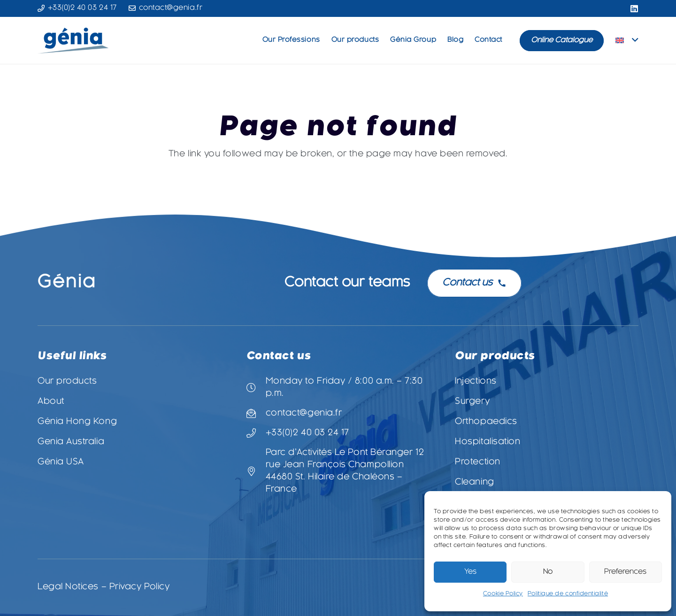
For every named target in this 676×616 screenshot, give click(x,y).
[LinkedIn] (634, 8)
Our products (67, 381)
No (548, 572)
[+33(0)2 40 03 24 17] (256, 433)
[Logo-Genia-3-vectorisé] (73, 41)
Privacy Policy (140, 587)
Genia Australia (71, 442)
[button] (627, 40)
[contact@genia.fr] (256, 414)
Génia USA (61, 462)
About (51, 402)
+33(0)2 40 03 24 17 (307, 433)
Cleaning (474, 482)
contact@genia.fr (304, 413)
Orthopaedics (486, 422)
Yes (470, 572)
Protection (477, 462)
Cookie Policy (503, 594)
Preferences (625, 572)
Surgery (472, 402)
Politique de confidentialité (568, 594)
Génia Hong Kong (77, 422)
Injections (476, 381)
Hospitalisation (488, 442)
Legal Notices (68, 587)
